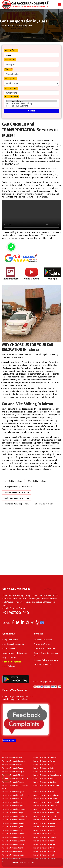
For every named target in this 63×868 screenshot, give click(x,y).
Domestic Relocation (43, 640)
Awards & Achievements (13, 644)
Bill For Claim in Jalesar (44, 504)
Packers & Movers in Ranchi (44, 851)
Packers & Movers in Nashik (13, 848)
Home (2, 26)
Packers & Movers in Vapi (12, 858)
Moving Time (10, 79)
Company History (10, 640)
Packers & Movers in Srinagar (13, 855)
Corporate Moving (42, 644)
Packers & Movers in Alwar (12, 799)
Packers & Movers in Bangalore (14, 809)
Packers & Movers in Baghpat (13, 792)
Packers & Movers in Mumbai (13, 844)
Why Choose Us (9, 657)
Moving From (11, 50)
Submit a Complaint (12, 662)
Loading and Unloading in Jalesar (16, 498)
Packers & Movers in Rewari (13, 768)
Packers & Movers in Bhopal (13, 813)
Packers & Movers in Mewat (44, 761)
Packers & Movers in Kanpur (44, 834)
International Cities (43, 665)
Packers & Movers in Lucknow (45, 837)
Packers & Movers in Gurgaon (13, 761)
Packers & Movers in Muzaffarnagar (47, 795)
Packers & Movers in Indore (44, 827)
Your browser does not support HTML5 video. (31, 215)
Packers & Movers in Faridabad (45, 758)
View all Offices (9, 740)
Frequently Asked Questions (15, 653)
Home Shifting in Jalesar (13, 481)
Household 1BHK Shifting (31, 106)
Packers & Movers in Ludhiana (13, 841)
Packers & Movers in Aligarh (13, 806)
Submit (32, 111)
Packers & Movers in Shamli (13, 795)
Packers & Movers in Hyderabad (14, 827)
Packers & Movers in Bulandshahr (46, 786)
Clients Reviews (9, 649)
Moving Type (11, 88)
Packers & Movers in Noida (44, 779)
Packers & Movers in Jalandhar (14, 834)
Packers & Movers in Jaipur (44, 830)
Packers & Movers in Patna (44, 848)
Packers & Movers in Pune (12, 851)
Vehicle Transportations (45, 649)
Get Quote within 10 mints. (24, 862)
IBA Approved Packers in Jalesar (16, 493)
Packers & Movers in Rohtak (13, 765)
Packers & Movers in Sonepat (45, 765)
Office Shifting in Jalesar (37, 481)
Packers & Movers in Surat (44, 855)
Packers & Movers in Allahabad (45, 806)
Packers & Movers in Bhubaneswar (47, 813)
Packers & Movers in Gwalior (44, 823)
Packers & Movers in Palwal (44, 772)
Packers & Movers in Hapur (44, 792)
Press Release (9, 666)
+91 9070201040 (16, 613)
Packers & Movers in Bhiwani (13, 775)
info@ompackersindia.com (20, 696)
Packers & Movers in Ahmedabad (46, 802)
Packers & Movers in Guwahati (13, 823)
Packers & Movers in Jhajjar (44, 768)
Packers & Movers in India (12, 758)
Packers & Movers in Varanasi (45, 858)
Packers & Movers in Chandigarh (14, 816)
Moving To (10, 60)
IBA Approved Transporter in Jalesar (18, 487)
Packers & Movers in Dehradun (14, 820)
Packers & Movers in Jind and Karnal (16, 779)
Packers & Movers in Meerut (13, 782)
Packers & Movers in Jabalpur (13, 830)
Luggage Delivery (46, 660)
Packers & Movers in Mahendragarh (47, 775)
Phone (8, 69)
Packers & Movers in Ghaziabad (45, 782)
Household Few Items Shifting (31, 103)
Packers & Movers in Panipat (13, 772)
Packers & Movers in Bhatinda (45, 809)
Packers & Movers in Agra (12, 802)
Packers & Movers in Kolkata (13, 837)
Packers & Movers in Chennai (45, 816)
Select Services (12, 97)
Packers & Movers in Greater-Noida (47, 820)
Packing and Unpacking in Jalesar (17, 504)
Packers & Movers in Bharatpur (45, 799)
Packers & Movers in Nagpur (44, 844)
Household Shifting (31, 101)
